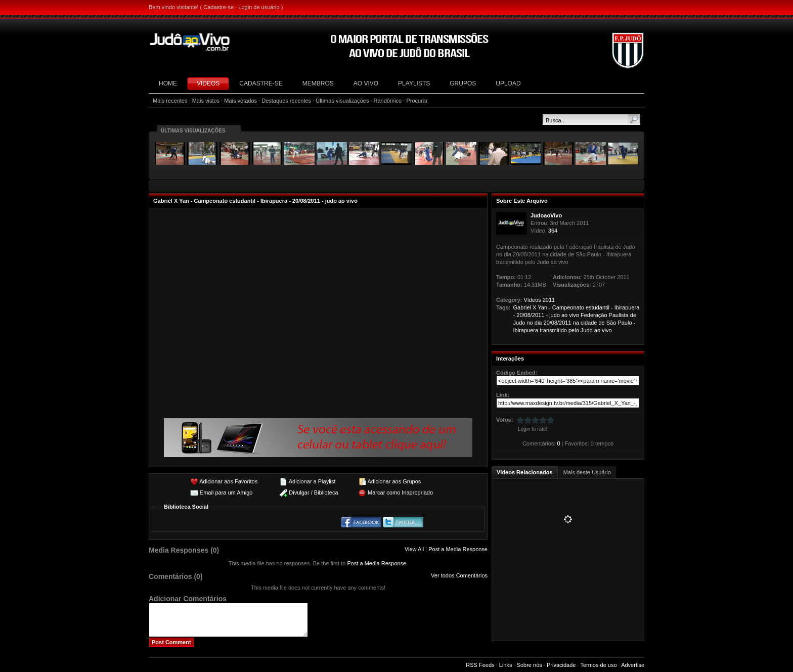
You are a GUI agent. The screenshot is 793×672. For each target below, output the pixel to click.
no (530, 323)
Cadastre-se (218, 7)
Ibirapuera (627, 307)
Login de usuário (259, 7)
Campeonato (568, 307)
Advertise (633, 665)
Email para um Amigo (226, 492)
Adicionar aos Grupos (394, 481)
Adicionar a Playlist (312, 481)
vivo (574, 315)
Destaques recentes (286, 101)
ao (564, 315)
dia (538, 323)
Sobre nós (530, 665)
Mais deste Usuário (587, 472)
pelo (574, 330)
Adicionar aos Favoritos (228, 481)
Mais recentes (170, 101)
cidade (589, 323)
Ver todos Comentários (459, 575)
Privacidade (561, 665)
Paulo (625, 323)
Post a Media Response (458, 549)
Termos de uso (598, 665)
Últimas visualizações (342, 101)
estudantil (598, 307)
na (576, 323)
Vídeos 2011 (539, 300)
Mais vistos (206, 101)
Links (506, 665)
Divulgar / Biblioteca (313, 492)
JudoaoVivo (546, 215)
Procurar (417, 101)
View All (414, 549)
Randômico (388, 101)
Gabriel (522, 307)
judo (555, 315)
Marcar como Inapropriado (400, 492)
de (633, 315)
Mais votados (240, 101)
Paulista (619, 315)
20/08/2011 (530, 315)
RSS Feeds (480, 665)
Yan (542, 307)
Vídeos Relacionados (525, 472)
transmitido (553, 330)
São (611, 323)
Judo (519, 323)
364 (553, 231)
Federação (594, 315)
